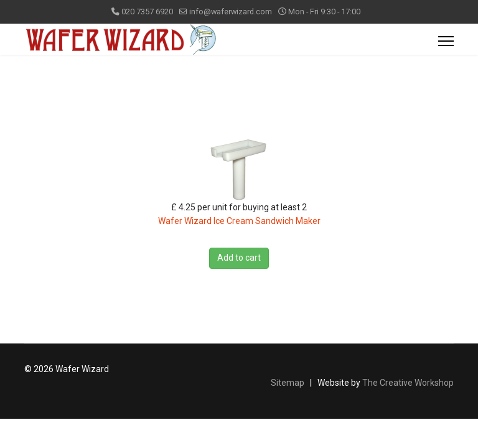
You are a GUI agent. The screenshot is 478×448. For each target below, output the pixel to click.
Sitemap (288, 383)
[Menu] (446, 41)
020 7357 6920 (147, 12)
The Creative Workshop (408, 383)
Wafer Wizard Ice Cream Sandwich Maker (239, 221)
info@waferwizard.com (231, 12)
